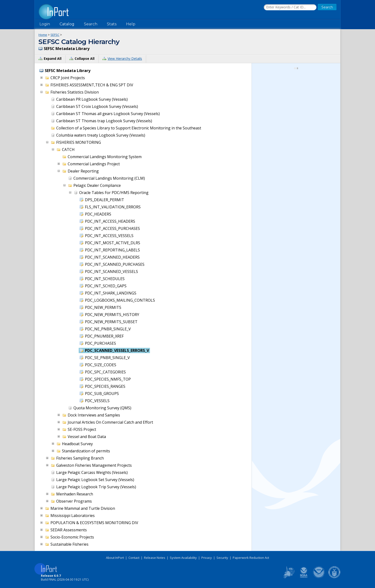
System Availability (183, 558)
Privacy (207, 558)
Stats (112, 24)
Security (222, 558)
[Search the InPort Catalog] (290, 7)
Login (45, 24)
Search (91, 24)
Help (131, 24)
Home (43, 35)
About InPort (115, 558)
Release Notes (155, 558)
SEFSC (55, 35)
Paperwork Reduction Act (251, 558)
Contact (134, 558)
